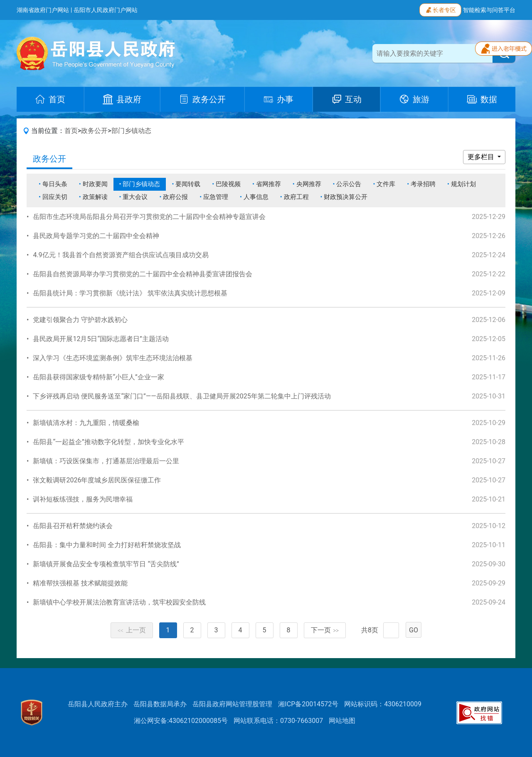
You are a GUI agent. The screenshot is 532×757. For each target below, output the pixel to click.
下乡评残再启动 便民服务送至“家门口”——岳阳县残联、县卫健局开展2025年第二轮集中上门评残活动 (182, 396)
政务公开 (94, 131)
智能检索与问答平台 (489, 10)
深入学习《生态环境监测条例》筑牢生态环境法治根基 (113, 358)
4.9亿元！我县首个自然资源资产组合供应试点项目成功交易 (121, 255)
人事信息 (256, 197)
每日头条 (55, 184)
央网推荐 (309, 184)
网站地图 (342, 721)
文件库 (386, 184)
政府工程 (296, 197)
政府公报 (175, 197)
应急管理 (216, 197)
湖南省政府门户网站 (43, 10)
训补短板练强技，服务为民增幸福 (83, 499)
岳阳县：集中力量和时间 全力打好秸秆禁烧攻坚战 (107, 545)
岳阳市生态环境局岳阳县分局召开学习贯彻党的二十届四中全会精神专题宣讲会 (149, 217)
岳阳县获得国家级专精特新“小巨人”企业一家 (98, 377)
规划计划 (463, 184)
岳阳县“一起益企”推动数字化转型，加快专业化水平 (108, 442)
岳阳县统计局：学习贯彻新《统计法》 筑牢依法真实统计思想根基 (130, 293)
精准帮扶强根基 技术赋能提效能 (80, 583)
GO (414, 630)
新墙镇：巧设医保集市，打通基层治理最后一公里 (106, 461)
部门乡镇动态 (131, 131)
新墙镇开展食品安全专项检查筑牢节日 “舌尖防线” (106, 564)
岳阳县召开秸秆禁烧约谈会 (73, 526)
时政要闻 (95, 184)
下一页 (325, 630)
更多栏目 (482, 157)
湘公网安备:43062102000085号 (181, 721)
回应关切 (55, 197)
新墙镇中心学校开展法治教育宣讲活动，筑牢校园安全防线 (119, 602)
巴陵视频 (228, 184)
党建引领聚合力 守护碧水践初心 (80, 320)
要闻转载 (188, 184)
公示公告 (349, 184)
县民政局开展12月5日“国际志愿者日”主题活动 (101, 339)
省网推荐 (268, 184)
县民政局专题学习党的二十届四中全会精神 (96, 236)
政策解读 (95, 197)
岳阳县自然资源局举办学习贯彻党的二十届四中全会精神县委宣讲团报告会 (143, 274)
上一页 (132, 630)
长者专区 (440, 9)
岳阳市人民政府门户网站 (106, 10)
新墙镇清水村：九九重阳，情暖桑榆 (86, 423)
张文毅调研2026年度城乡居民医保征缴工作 (97, 480)
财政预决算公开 (346, 197)
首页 (71, 131)
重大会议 (135, 197)
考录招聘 (423, 184)
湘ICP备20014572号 (308, 704)
